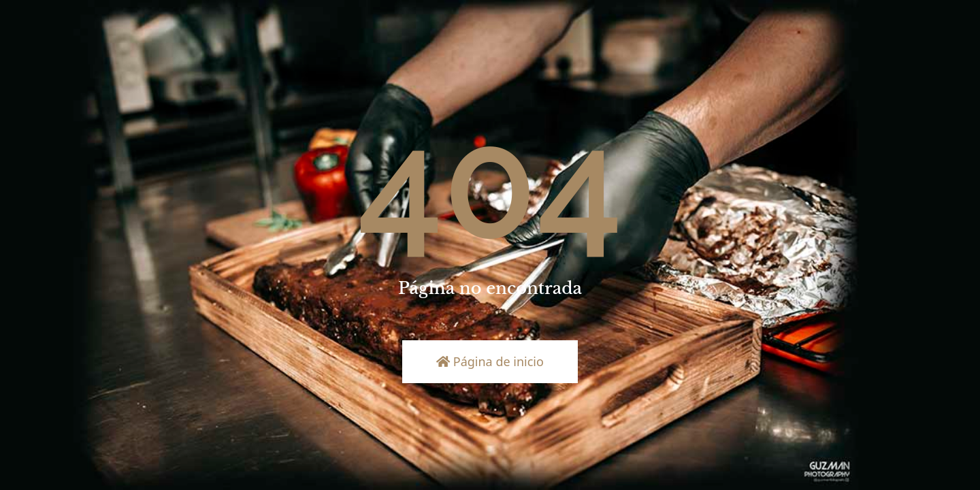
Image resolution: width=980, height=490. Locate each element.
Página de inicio (490, 361)
